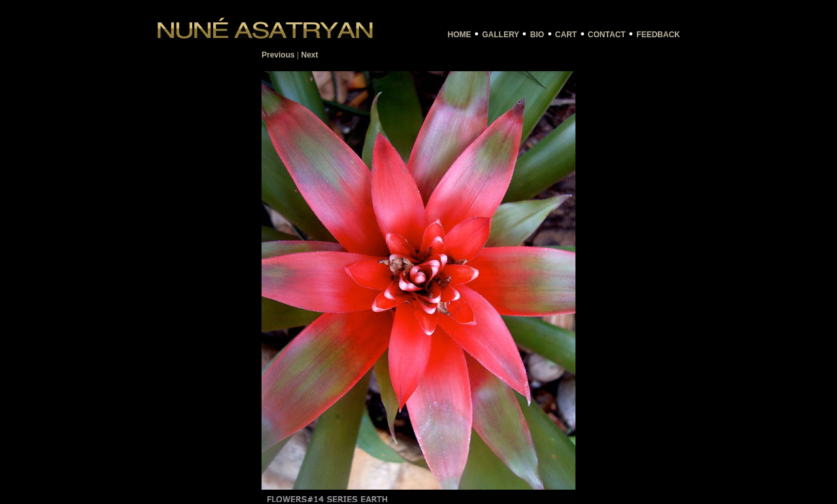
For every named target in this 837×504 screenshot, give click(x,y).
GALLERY (501, 35)
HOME (460, 35)
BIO (537, 35)
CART (566, 35)
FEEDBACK (658, 35)
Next (310, 55)
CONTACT (607, 35)
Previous (278, 55)
